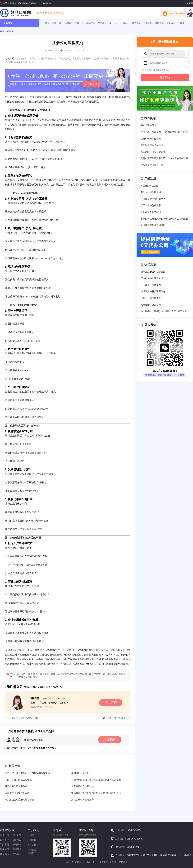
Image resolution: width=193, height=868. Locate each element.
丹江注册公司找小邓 (151, 285)
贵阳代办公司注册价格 (16, 786)
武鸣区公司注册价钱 (151, 298)
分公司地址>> (186, 855)
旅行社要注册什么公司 (152, 165)
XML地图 (189, 3)
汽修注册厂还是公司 (151, 305)
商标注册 (91, 23)
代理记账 (79, 23)
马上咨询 (111, 703)
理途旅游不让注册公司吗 (153, 278)
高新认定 (114, 23)
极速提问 (110, 740)
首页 (47, 23)
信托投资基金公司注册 (152, 145)
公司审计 (125, 23)
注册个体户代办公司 (151, 139)
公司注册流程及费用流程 (153, 225)
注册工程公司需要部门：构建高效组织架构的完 (164, 132)
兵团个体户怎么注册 (151, 205)
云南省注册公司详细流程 (17, 793)
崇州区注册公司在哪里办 (153, 272)
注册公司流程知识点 (117, 718)
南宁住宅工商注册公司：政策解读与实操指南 (27, 773)
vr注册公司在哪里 (149, 186)
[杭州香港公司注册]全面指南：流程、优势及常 (164, 311)
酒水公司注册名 (148, 125)
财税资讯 (159, 23)
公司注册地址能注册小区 (153, 199)
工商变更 (5, 844)
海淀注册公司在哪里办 (83, 800)
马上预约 (165, 77)
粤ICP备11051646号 (118, 862)
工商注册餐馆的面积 (151, 212)
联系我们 (182, 23)
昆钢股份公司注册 (80, 773)
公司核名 (68, 23)
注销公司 (5, 849)
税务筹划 (136, 23)
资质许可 (102, 23)
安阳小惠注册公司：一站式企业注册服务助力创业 (96, 780)
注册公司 (56, 23)
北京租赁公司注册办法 (83, 786)
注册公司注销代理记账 (27, 718)
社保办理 (5, 854)
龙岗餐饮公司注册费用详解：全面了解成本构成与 (96, 793)
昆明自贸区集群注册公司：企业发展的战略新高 (164, 158)
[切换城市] (12, 3)
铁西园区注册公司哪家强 (153, 152)
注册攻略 (148, 23)
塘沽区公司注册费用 (151, 192)
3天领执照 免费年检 (161, 70)
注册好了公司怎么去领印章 (18, 780)
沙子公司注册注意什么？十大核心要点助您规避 (164, 219)
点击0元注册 (92, 84)
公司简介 (171, 23)
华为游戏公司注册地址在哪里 (19, 800)
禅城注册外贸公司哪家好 (153, 292)
